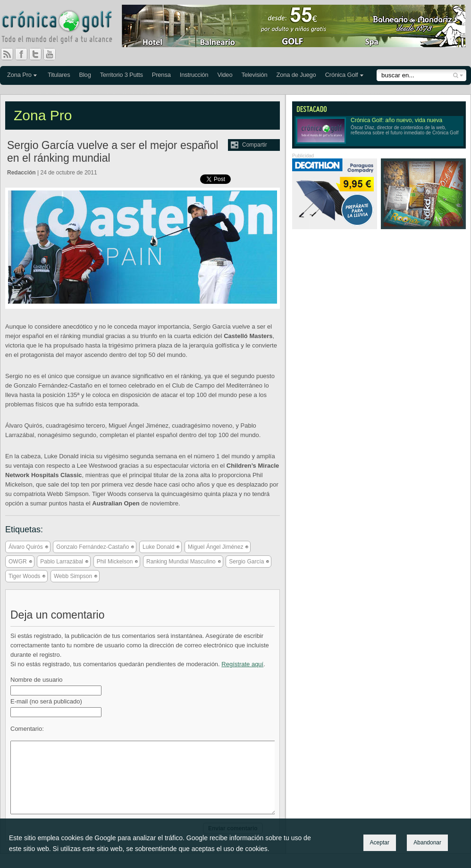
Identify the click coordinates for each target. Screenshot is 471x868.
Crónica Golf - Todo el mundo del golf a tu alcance (64, 28)
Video (225, 75)
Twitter (39, 54)
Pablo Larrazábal (62, 562)
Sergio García (246, 562)
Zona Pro (19, 75)
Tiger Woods (24, 576)
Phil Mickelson (115, 562)
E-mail (46, 701)
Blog (85, 75)
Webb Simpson (73, 576)
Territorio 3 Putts (122, 75)
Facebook (25, 54)
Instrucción (194, 75)
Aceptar (380, 843)
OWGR (18, 562)
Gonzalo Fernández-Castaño (93, 547)
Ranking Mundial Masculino (181, 562)
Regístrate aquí (242, 664)
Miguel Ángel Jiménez (215, 547)
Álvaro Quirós (26, 547)
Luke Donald (158, 547)
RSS (7, 54)
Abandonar (427, 843)
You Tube (53, 54)
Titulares (59, 75)
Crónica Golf (342, 75)
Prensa (161, 75)
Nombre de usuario (37, 680)
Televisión (254, 75)
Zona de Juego (296, 75)
